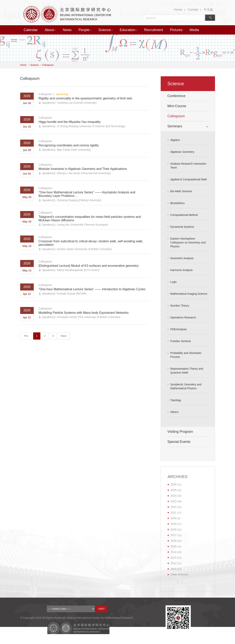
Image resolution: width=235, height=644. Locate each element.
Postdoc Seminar (181, 341)
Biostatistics (178, 203)
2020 (174, 518)
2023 (174, 501)
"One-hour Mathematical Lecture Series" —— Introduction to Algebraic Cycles (92, 289)
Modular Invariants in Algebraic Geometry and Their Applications (83, 169)
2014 (174, 552)
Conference (176, 96)
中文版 (208, 10)
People (85, 30)
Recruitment (154, 30)
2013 (174, 558)
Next (64, 336)
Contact (193, 10)
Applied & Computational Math (189, 179)
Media (194, 30)
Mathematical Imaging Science (189, 294)
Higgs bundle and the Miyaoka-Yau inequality (70, 122)
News (67, 30)
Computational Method (184, 215)
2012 (174, 563)
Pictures (176, 30)
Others (174, 412)
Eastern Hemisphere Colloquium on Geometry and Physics (188, 242)
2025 (174, 490)
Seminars (175, 126)
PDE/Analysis (179, 329)
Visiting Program (180, 432)
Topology (176, 400)
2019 (174, 524)
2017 (174, 535)
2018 (174, 529)
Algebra (175, 140)
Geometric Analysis (182, 258)
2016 (174, 541)
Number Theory (180, 306)
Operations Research (183, 317)
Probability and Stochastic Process (186, 355)
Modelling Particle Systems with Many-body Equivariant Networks (84, 313)
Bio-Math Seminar (181, 191)
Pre (26, 336)
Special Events (179, 442)
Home (178, 10)
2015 (174, 546)
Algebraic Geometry (182, 152)
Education (128, 30)
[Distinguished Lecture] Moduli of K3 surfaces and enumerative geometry (89, 266)
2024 (174, 496)
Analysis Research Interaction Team (188, 166)
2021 (174, 513)
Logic (174, 282)
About (50, 30)
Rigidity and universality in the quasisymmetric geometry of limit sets (85, 98)
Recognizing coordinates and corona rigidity (69, 145)
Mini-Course (177, 106)
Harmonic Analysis (182, 270)
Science (106, 30)
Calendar (31, 30)
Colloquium (48, 65)
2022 (174, 507)
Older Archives (179, 574)
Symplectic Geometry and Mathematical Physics (186, 386)
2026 (174, 484)
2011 (174, 569)
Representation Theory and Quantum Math (187, 371)
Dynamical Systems (182, 227)
